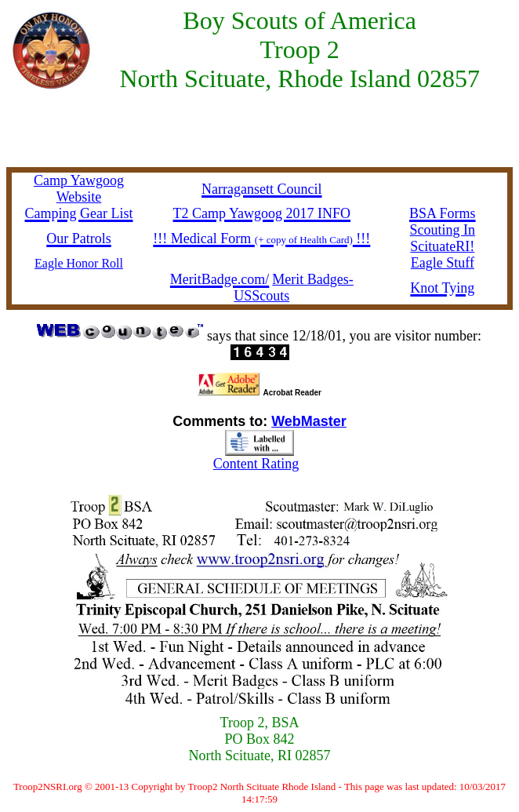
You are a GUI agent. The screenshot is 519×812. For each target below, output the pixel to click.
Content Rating (256, 464)
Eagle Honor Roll (79, 263)
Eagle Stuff (443, 263)
